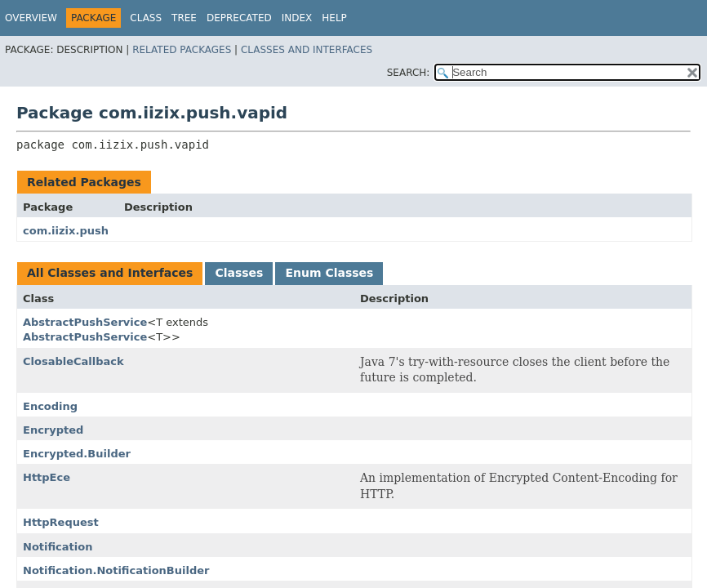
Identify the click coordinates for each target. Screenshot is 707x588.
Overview (31, 18)
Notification (58, 547)
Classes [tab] (239, 273)
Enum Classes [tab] (329, 273)
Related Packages (182, 50)
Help (334, 18)
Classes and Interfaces (307, 50)
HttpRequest (61, 522)
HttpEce (47, 477)
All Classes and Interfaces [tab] (110, 273)
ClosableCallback (73, 361)
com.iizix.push (66, 231)
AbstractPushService (85, 322)
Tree (184, 18)
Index (297, 18)
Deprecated (239, 18)
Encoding (50, 406)
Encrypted (53, 430)
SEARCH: (409, 73)
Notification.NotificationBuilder (116, 570)
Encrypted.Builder (77, 454)
